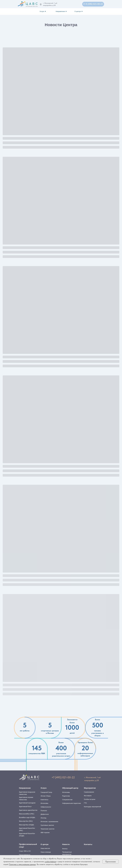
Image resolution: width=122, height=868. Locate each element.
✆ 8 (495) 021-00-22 (93, 4)
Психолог (44, 811)
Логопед (43, 818)
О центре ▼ (79, 11)
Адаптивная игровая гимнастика (26, 798)
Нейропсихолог (46, 807)
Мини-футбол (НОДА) (27, 825)
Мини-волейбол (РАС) (27, 814)
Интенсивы (44, 803)
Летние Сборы (46, 796)
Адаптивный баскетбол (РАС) (27, 829)
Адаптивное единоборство (28, 810)
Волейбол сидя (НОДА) (27, 817)
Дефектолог (45, 814)
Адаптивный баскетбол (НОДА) (27, 835)
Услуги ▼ (43, 11)
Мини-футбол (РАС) (26, 821)
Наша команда (46, 852)
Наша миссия (45, 848)
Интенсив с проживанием (49, 822)
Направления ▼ (61, 11)
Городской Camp (46, 792)
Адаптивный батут (25, 806)
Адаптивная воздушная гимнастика (27, 793)
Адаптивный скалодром (27, 803)
